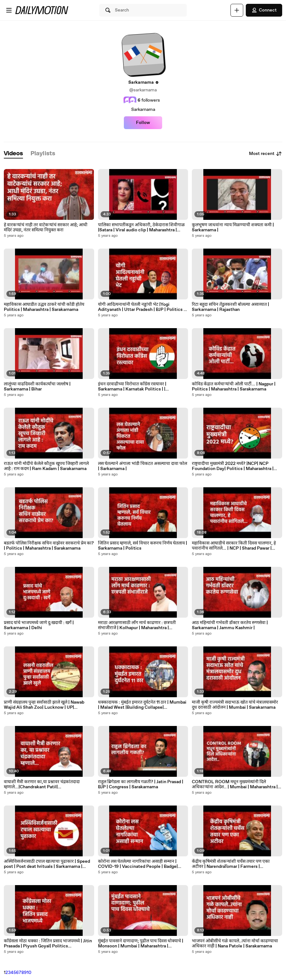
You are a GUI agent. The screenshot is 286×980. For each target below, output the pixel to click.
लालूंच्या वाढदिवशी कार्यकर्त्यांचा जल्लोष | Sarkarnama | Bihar (37, 387)
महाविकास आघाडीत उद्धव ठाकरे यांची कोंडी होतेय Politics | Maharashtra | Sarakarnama (44, 307)
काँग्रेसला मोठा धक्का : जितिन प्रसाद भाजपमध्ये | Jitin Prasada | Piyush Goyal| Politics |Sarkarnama (48, 944)
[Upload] (237, 10)
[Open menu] (9, 10)
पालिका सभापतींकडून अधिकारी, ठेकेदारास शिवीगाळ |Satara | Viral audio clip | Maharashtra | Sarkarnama (141, 228)
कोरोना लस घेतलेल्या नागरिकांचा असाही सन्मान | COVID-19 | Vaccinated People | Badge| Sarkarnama (138, 864)
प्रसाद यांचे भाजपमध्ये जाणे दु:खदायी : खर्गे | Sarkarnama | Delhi (39, 625)
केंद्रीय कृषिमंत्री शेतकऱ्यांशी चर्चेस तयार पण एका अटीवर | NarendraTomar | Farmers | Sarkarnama (231, 864)
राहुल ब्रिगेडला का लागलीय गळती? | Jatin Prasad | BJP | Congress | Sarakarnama (141, 784)
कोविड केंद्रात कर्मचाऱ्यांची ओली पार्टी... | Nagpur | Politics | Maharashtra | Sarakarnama (234, 387)
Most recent (266, 154)
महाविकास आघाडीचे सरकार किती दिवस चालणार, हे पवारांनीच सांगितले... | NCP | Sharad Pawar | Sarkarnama (234, 546)
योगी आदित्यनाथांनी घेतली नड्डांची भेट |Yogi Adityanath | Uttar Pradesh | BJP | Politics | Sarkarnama (141, 307)
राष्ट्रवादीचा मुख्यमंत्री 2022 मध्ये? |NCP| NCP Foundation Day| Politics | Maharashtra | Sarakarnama (233, 466)
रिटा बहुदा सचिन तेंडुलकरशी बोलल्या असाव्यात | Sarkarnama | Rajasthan (230, 307)
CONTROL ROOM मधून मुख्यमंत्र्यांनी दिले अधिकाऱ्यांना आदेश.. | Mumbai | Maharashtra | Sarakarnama (235, 784)
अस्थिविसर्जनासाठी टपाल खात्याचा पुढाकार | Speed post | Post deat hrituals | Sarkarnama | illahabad (47, 864)
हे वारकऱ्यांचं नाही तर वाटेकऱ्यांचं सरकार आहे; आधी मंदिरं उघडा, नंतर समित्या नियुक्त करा (46, 228)
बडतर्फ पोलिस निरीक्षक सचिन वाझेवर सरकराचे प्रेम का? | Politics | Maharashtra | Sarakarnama (49, 546)
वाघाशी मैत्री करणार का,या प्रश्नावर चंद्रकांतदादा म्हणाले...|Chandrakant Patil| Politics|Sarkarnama (42, 784)
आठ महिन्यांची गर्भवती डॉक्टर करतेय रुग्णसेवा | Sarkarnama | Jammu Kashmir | (230, 625)
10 (29, 973)
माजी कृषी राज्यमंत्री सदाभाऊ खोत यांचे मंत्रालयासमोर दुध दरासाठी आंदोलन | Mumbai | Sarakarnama (235, 705)
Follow (143, 123)
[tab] (13, 154)
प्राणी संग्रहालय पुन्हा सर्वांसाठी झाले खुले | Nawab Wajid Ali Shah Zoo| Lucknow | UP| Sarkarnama (44, 705)
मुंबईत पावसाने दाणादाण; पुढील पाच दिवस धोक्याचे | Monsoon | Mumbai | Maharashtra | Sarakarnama (141, 944)
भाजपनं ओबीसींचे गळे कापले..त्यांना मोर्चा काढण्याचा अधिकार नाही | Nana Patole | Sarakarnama (235, 944)
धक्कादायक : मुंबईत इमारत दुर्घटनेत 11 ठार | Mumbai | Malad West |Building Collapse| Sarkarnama (142, 705)
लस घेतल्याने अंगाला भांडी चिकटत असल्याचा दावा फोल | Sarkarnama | (143, 466)
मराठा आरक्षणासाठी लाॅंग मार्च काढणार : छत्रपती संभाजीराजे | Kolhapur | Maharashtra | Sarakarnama (137, 625)
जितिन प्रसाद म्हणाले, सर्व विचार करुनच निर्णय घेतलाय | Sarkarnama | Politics (143, 546)
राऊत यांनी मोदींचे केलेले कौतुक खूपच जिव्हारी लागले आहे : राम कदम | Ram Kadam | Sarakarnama (46, 466)
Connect (264, 10)
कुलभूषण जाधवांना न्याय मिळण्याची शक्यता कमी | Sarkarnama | (233, 228)
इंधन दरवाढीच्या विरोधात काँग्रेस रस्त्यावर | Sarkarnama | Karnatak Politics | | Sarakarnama (132, 387)
